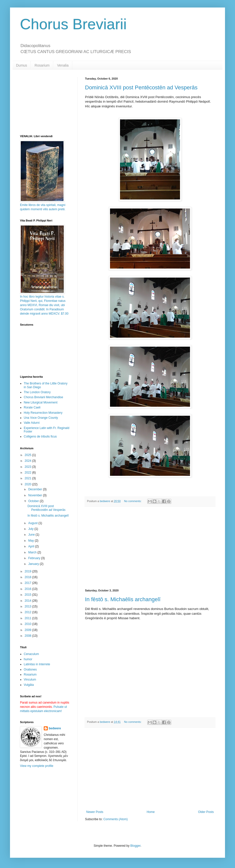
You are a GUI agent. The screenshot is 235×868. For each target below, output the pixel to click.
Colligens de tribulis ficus (40, 437)
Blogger (135, 846)
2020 (28, 484)
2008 (28, 636)
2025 (28, 455)
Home (151, 812)
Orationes (30, 670)
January (34, 564)
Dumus (21, 65)
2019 (28, 571)
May (31, 541)
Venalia (63, 65)
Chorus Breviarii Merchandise (43, 397)
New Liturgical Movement (41, 402)
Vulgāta (29, 685)
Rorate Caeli (32, 407)
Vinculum (30, 680)
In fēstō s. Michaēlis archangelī (123, 599)
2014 (28, 601)
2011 (28, 618)
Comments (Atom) (115, 819)
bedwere (55, 728)
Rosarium (42, 65)
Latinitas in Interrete (37, 664)
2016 (28, 589)
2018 (28, 577)
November (36, 495)
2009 (28, 630)
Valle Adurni (32, 423)
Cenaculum (31, 654)
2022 (28, 473)
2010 (28, 624)
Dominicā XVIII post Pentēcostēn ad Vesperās (141, 87)
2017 (28, 583)
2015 (28, 595)
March (33, 552)
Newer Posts (95, 812)
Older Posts (206, 812)
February (35, 558)
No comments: (133, 501)
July (31, 529)
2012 (28, 612)
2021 (28, 478)
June (32, 535)
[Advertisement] (150, 548)
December (36, 489)
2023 (28, 467)
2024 (28, 461)
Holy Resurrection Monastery (43, 413)
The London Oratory (37, 392)
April (32, 546)
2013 (28, 606)
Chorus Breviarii (73, 24)
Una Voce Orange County (41, 418)
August (33, 523)
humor (28, 659)
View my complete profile (37, 766)
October (34, 501)
